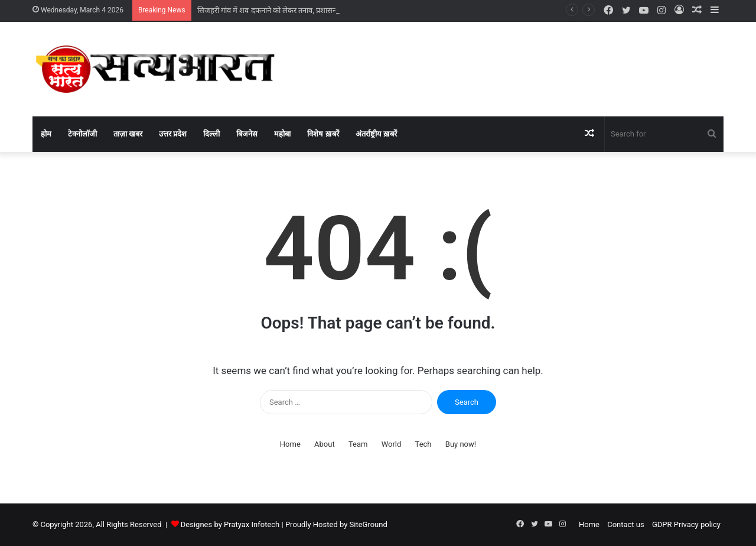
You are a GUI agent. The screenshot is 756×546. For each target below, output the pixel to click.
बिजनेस (247, 134)
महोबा (282, 134)
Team (358, 444)
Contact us (626, 524)
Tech (423, 444)
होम (46, 134)
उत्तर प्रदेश (173, 134)
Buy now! (461, 444)
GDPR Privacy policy (686, 524)
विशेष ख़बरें (323, 134)
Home (290, 444)
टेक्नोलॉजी (82, 134)
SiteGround (369, 524)
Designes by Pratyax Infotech (230, 524)
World (392, 444)
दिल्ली (211, 134)
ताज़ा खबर (128, 134)
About (325, 444)
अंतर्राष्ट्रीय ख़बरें (376, 134)
